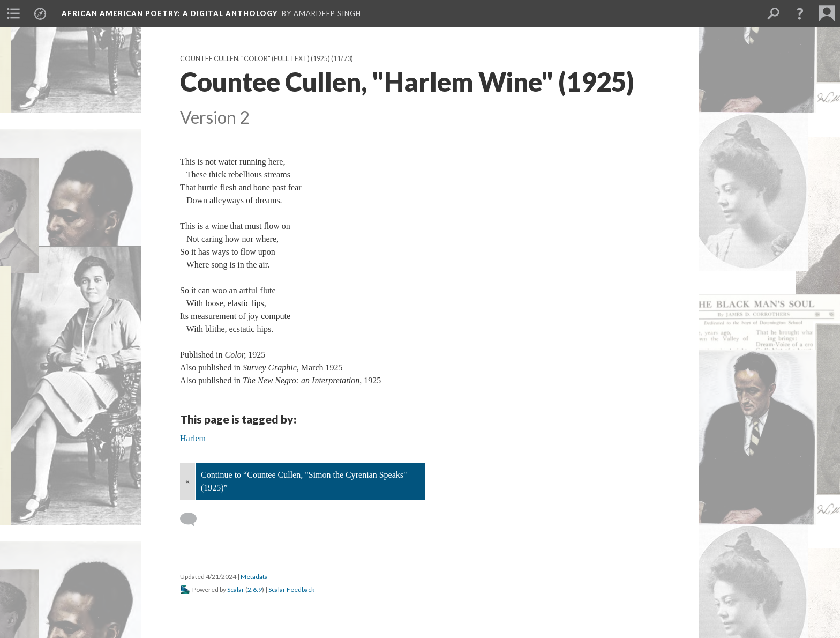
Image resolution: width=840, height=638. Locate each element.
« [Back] (187, 481)
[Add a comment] (193, 520)
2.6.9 (255, 589)
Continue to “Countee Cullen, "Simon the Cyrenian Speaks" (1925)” (304, 481)
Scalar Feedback (291, 589)
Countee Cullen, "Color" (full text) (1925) (255, 59)
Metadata (254, 577)
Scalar (236, 589)
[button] (800, 13)
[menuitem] (13, 13)
